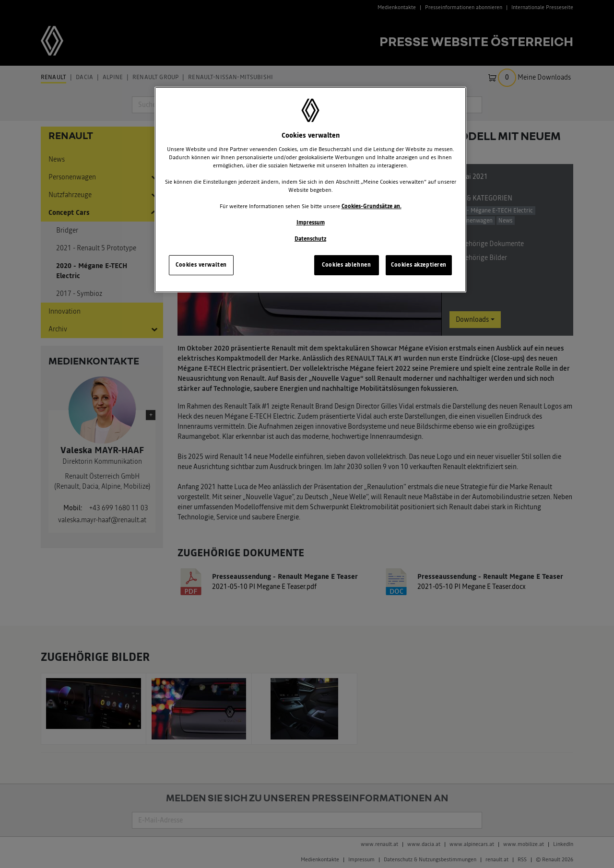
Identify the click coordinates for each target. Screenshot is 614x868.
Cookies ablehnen (346, 265)
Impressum (311, 223)
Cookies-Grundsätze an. (372, 206)
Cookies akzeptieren (419, 265)
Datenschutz (310, 239)
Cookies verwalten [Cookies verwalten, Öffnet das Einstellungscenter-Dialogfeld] (201, 265)
